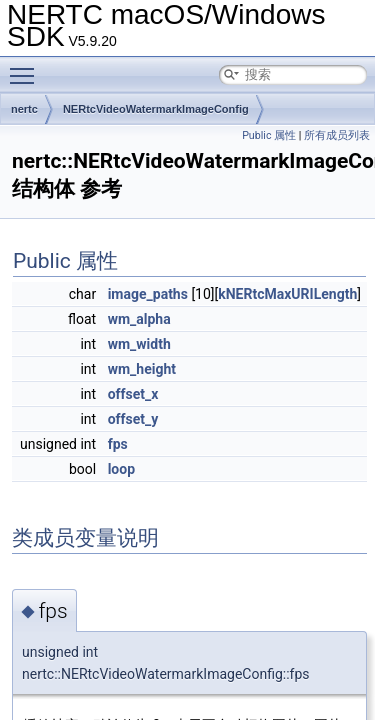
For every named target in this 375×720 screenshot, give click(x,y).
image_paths (148, 294)
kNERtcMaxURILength (287, 294)
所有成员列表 (337, 135)
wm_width (139, 344)
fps (118, 444)
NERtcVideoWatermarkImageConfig (156, 109)
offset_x (133, 394)
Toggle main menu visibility (27, 67)
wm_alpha (139, 319)
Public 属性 (269, 135)
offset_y (133, 419)
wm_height (142, 369)
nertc (24, 109)
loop (121, 469)
